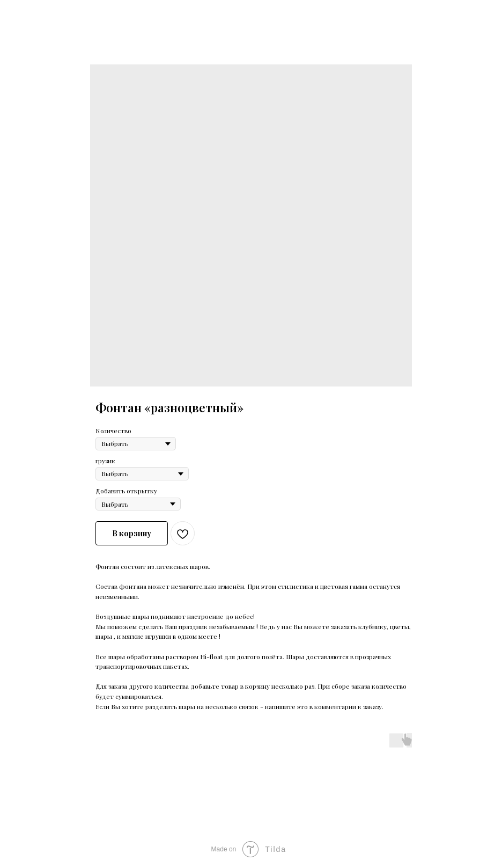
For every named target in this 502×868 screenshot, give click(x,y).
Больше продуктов (47, 16)
